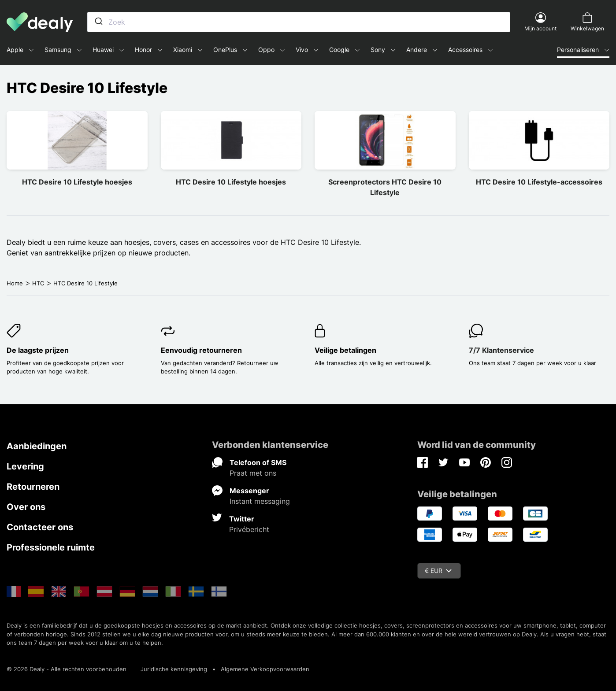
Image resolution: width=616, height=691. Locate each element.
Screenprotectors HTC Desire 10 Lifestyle (385, 187)
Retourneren (33, 487)
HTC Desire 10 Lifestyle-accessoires (539, 182)
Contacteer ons (40, 527)
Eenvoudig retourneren (201, 350)
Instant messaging (260, 501)
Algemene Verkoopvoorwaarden (265, 669)
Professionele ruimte (51, 547)
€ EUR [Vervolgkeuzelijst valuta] (438, 571)
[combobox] (299, 22)
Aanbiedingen (37, 446)
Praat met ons (253, 473)
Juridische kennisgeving (174, 669)
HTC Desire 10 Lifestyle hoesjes (77, 182)
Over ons (26, 507)
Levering (25, 466)
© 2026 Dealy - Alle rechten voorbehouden (67, 669)
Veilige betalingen (345, 350)
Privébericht (249, 529)
